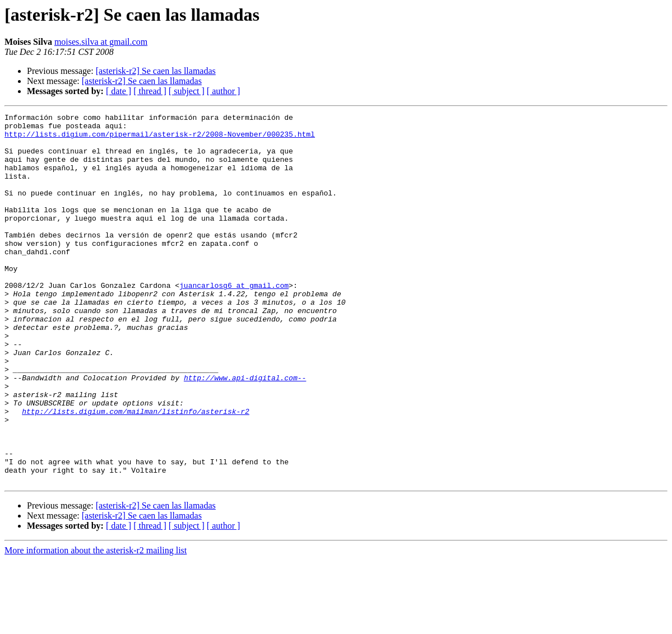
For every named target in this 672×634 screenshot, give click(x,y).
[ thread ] (150, 91)
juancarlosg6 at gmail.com (234, 320)
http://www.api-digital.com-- (245, 431)
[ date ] (119, 91)
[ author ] (224, 91)
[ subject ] (187, 91)
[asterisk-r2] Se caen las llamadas (156, 71)
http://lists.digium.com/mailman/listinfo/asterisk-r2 (136, 472)
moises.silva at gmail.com (101, 42)
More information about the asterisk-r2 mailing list (96, 624)
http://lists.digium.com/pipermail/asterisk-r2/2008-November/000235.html (160, 139)
